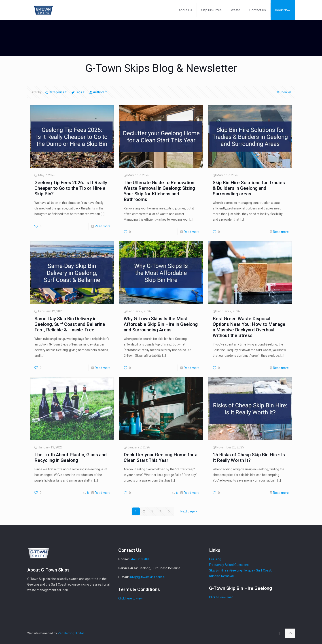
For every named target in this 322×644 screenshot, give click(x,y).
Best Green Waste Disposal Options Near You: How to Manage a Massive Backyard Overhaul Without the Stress (249, 327)
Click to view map (221, 597)
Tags (78, 92)
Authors (98, 92)
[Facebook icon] (279, 633)
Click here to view (130, 598)
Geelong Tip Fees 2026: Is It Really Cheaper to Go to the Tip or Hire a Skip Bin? (71, 188)
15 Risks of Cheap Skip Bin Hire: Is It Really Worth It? (249, 457)
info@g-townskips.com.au (148, 577)
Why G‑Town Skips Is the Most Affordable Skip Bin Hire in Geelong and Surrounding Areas (161, 324)
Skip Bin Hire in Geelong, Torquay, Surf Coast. (240, 570)
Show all (284, 92)
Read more (103, 226)
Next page (189, 511)
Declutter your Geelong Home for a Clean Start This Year (161, 457)
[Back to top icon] (290, 633)
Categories (56, 92)
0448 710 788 (139, 559)
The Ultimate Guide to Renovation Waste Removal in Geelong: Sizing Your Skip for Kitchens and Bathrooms (159, 191)
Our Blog (215, 559)
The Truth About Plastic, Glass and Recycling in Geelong (71, 457)
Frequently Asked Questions (229, 565)
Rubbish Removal (221, 576)
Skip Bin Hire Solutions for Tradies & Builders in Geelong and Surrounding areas (249, 188)
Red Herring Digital (71, 633)
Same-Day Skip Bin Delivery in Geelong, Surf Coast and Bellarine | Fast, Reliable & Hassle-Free (71, 324)
